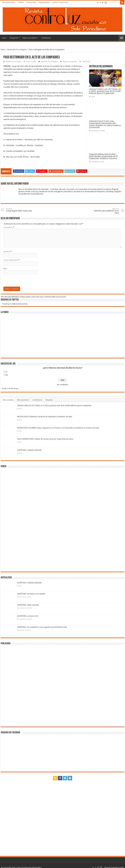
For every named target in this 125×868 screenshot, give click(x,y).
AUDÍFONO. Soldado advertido (29, 450)
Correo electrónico (12, 260)
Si (6, 372)
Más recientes (8, 400)
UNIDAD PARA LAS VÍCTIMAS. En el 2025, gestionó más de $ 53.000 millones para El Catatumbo (105, 91)
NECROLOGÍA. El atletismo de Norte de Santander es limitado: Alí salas (45, 417)
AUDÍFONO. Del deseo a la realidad (31, 594)
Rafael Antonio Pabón (13, 62)
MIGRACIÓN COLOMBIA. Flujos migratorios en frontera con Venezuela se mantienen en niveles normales (58, 428)
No (7, 375)
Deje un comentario (70, 62)
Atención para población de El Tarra (105, 211)
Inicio (4, 38)
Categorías (14, 38)
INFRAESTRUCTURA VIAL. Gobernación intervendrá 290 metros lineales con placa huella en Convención (105, 124)
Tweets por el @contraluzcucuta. (15, 304)
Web (5, 268)
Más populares (23, 400)
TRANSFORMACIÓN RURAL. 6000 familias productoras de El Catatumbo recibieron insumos (103, 156)
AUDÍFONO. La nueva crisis (28, 616)
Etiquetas (49, 400)
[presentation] (24, 281)
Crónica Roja (31, 2)
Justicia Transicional (60, 2)
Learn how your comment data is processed (48, 297)
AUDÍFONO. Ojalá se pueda (28, 605)
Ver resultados (63, 385)
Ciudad (21, 2)
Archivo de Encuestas (10, 389)
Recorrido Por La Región (17, 50)
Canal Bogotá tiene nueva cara (20, 210)
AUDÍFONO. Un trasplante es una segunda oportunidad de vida (42, 627)
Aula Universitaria (9, 2)
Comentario (9, 227)
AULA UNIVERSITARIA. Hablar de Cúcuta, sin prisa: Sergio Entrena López (45, 439)
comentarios (37, 400)
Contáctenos (46, 38)
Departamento (44, 2)
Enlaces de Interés (30, 38)
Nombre (7, 251)
